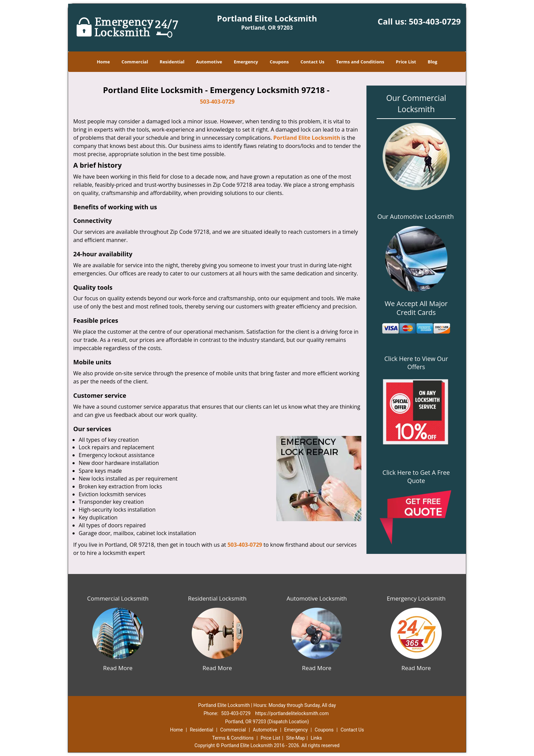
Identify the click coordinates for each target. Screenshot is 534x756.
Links (316, 738)
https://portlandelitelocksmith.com (292, 713)
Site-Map (295, 738)
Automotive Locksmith (317, 598)
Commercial (135, 62)
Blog (433, 62)
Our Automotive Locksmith (416, 216)
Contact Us (312, 62)
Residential (172, 62)
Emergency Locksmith (416, 598)
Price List (406, 62)
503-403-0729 (435, 21)
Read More (118, 668)
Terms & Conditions (233, 738)
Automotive (209, 62)
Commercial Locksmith (118, 598)
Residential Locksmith (217, 598)
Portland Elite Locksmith (307, 138)
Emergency (246, 62)
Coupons (279, 62)
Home (103, 62)
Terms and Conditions (360, 62)
